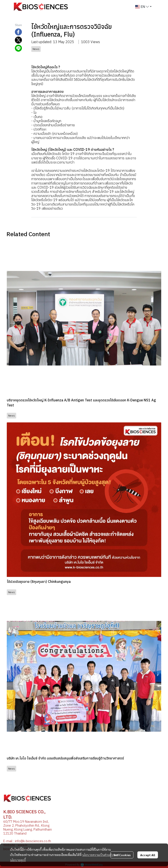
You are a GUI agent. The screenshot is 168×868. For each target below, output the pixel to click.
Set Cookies (122, 855)
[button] (143, 7)
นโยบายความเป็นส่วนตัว (98, 855)
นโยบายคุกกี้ (18, 860)
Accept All (148, 855)
